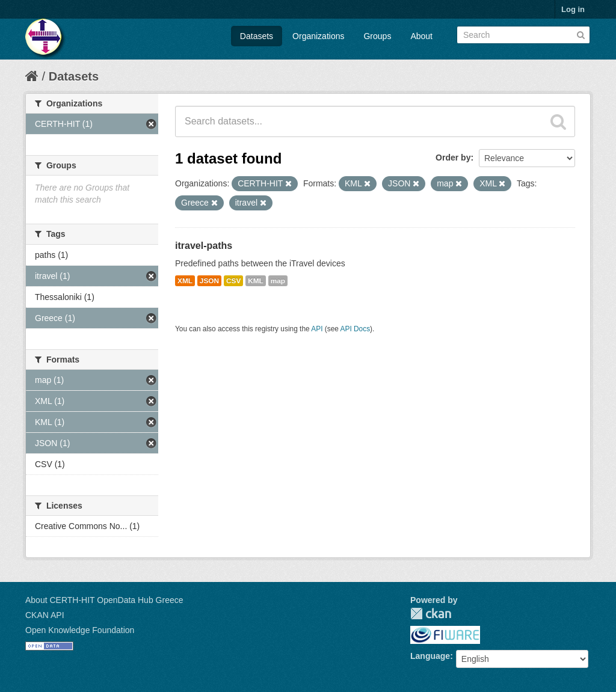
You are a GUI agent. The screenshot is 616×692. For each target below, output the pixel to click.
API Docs (356, 329)
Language (430, 656)
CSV (233, 281)
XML (185, 281)
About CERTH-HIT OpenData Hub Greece (104, 600)
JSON (209, 281)
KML (256, 281)
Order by (453, 158)
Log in (573, 9)
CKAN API (45, 615)
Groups (377, 36)
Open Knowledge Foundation (80, 630)
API (317, 329)
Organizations (318, 36)
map (278, 281)
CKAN (431, 614)
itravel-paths (204, 246)
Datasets (257, 36)
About (421, 36)
